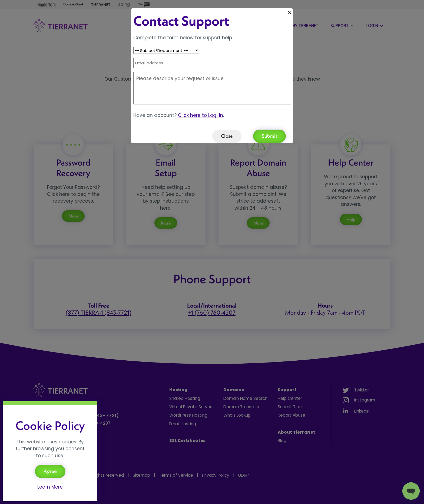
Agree (50, 471)
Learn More (50, 487)
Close (227, 136)
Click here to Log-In (201, 115)
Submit (269, 136)
